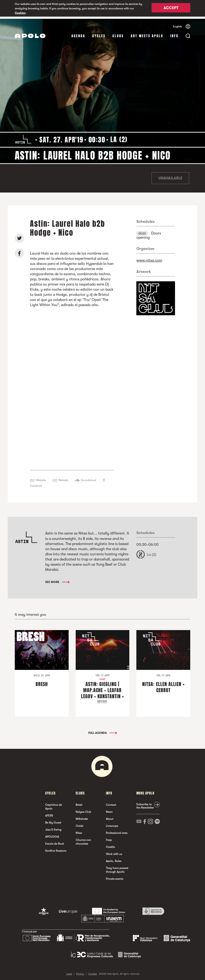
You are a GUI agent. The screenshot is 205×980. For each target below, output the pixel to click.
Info (174, 34)
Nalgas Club (83, 810)
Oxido (80, 824)
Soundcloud (88, 478)
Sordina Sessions (56, 849)
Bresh (79, 803)
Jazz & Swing (53, 828)
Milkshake (82, 817)
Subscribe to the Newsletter (145, 804)
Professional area (117, 831)
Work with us (114, 852)
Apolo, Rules (114, 859)
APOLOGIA (52, 835)
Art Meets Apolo (147, 34)
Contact (111, 803)
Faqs (109, 838)
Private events (115, 877)
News (109, 810)
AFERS (49, 813)
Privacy (80, 972)
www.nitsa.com (149, 258)
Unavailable (170, 176)
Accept (171, 9)
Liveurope (112, 824)
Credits (110, 845)
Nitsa (79, 831)
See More (57, 580)
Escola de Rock (55, 842)
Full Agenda (102, 731)
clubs (118, 34)
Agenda (78, 34)
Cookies (20, 13)
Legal (69, 972)
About (110, 817)
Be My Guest (53, 820)
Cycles (99, 34)
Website (41, 478)
